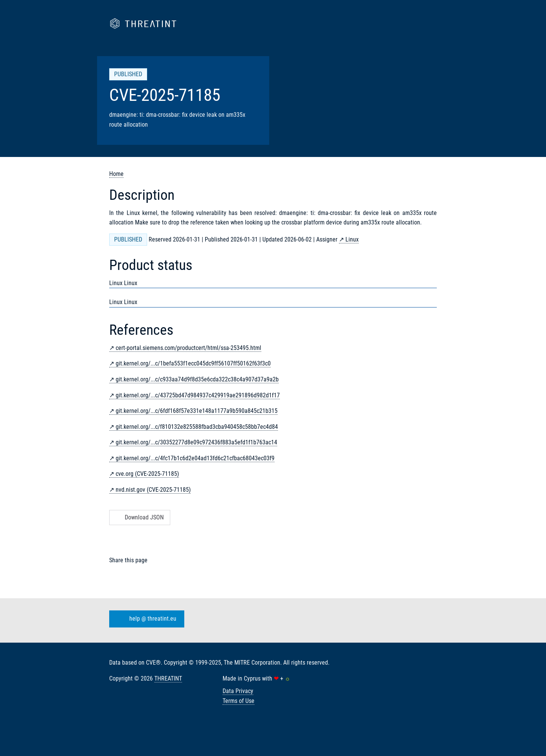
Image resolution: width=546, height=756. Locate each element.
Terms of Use (238, 701)
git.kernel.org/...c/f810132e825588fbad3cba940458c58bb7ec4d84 (197, 427)
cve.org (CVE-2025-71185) (147, 474)
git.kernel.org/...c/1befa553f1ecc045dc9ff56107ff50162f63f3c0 (193, 363)
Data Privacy (238, 691)
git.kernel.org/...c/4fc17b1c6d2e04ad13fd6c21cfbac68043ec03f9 (195, 458)
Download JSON (139, 517)
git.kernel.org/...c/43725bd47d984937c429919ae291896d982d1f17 (198, 395)
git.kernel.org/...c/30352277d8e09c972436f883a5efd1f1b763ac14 (196, 442)
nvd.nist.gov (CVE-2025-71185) (153, 490)
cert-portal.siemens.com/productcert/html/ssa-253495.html (188, 348)
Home (116, 174)
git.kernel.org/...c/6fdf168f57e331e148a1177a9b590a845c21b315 (197, 411)
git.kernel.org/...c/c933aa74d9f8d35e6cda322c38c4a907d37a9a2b (197, 379)
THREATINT (168, 678)
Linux (352, 239)
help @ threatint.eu (145, 619)
